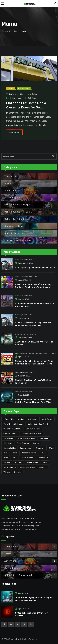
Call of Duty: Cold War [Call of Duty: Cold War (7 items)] (12, 429)
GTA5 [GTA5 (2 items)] (51, 448)
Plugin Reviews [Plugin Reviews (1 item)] (27, 458)
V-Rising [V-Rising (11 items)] (43, 467)
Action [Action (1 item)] (21, 419)
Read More (14, 133)
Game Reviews (21, 353)
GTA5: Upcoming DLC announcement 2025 (35, 267)
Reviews (52, 353)
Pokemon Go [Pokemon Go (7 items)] (43, 458)
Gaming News (28, 260)
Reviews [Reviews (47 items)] (7, 462)
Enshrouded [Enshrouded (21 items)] (8, 438)
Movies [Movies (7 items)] (43, 453)
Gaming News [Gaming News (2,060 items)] (26, 448)
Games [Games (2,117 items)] (36, 443)
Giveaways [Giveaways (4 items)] (40, 448)
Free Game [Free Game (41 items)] (44, 438)
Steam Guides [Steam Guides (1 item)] (33, 462)
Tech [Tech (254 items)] (45, 462)
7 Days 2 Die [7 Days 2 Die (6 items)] (9, 419)
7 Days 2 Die (20, 334)
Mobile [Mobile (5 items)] (14, 453)
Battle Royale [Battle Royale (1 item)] (47, 419)
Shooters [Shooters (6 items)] (19, 462)
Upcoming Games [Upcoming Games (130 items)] (27, 467)
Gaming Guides (33, 334)
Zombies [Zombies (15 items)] (18, 472)
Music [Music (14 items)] (6, 458)
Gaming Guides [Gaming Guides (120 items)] (10, 448)
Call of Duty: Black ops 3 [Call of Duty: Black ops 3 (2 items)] (13, 424)
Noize (34, 94)
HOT (37, 277)
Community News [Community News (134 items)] (33, 429)
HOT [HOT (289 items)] (5, 453)
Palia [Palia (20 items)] (15, 458)
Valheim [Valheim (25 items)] (7, 472)
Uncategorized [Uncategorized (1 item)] (10, 467)
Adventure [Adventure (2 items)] (33, 419)
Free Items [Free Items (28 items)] (8, 443)
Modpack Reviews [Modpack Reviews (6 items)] (29, 453)
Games (18, 260)
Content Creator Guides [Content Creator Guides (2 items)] (32, 434)
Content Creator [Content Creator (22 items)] (10, 434)
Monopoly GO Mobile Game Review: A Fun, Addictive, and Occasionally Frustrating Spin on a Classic (34, 364)
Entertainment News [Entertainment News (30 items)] (26, 438)
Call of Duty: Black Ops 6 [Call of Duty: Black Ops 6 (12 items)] (38, 424)
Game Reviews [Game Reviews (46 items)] (23, 443)
